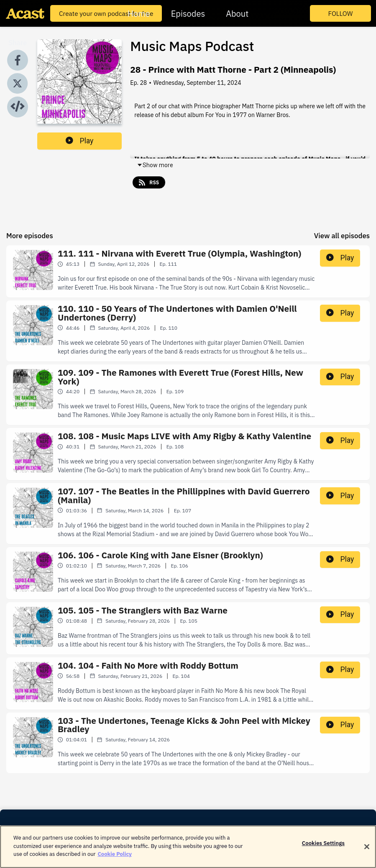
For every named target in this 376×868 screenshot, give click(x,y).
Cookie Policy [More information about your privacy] (115, 861)
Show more (155, 165)
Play (79, 141)
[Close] (367, 853)
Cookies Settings (323, 850)
